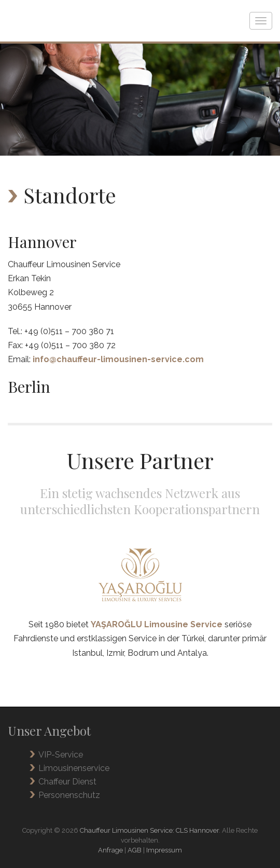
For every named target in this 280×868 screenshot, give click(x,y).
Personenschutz (69, 795)
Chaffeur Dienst (67, 782)
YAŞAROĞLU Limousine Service (157, 624)
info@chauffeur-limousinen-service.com (118, 359)
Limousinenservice (74, 768)
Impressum (164, 850)
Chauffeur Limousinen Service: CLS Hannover (149, 830)
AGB (135, 850)
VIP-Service (61, 755)
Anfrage (110, 850)
